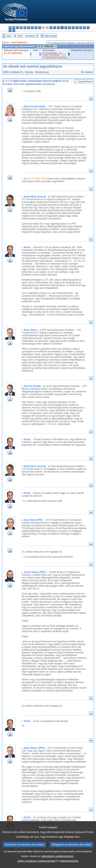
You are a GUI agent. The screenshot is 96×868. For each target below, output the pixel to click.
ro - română (81, 28)
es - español (14, 28)
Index (8, 36)
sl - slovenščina (88, 28)
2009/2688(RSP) (19, 43)
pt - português (77, 28)
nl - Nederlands (70, 28)
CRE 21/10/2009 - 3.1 (54, 55)
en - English (36, 28)
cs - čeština (17, 28)
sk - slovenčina (84, 28)
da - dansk (21, 28)
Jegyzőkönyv (85, 81)
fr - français (40, 28)
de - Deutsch (25, 28)
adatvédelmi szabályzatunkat (57, 862)
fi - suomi (10, 30)
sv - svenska (14, 30)
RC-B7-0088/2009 (13, 53)
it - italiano (51, 28)
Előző (20, 36)
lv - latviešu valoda (55, 28)
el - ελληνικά (32, 28)
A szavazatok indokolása (55, 58)
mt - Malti (66, 28)
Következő (30, 36)
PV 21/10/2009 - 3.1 (52, 53)
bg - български (10, 28)
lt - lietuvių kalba (58, 28)
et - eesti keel (29, 28)
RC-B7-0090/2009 (36, 179)
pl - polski (73, 28)
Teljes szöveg (50, 36)
